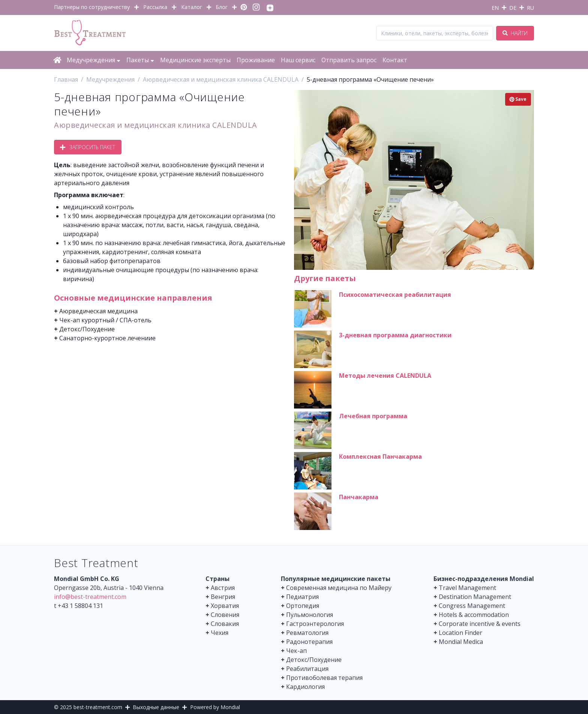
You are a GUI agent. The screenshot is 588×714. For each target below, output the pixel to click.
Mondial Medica (461, 642)
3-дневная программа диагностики (395, 335)
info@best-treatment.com (90, 597)
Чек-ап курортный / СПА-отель (105, 320)
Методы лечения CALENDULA (385, 376)
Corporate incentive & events (480, 624)
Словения (225, 615)
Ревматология (307, 633)
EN (495, 8)
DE (513, 8)
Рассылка (155, 7)
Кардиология (305, 687)
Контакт (395, 60)
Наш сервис (298, 60)
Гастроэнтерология (315, 624)
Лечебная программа (373, 416)
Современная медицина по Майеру (339, 588)
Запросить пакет (88, 147)
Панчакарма (359, 497)
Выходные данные (156, 707)
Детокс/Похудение (87, 329)
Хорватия (225, 606)
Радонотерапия (309, 642)
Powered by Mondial (215, 707)
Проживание (256, 60)
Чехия (220, 633)
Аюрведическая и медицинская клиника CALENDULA (156, 125)
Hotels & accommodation (474, 615)
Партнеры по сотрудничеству (92, 7)
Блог (222, 7)
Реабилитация (307, 669)
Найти (515, 33)
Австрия (223, 588)
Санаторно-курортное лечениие (107, 338)
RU (530, 8)
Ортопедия (303, 606)
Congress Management (472, 606)
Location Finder (460, 633)
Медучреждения (94, 60)
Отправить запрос (349, 60)
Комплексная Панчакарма (380, 457)
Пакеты (140, 60)
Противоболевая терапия (324, 678)
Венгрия (223, 597)
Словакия (225, 624)
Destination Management (475, 597)
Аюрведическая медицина (98, 311)
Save (518, 99)
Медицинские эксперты (195, 60)
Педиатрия (302, 597)
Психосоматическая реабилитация (395, 295)
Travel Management (467, 588)
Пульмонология (310, 615)
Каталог (192, 7)
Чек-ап (296, 651)
